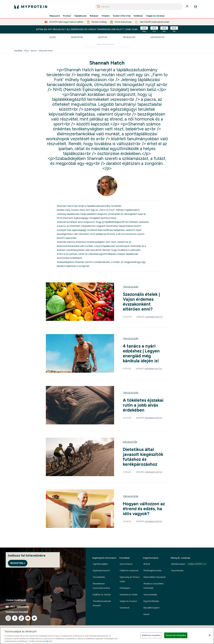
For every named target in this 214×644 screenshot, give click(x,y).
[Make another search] (107, 45)
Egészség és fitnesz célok (130, 579)
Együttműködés (151, 601)
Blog (27, 51)
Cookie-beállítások (16, 600)
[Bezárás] (210, 635)
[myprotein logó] (31, 7)
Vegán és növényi (155, 16)
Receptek (103, 37)
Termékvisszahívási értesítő (102, 603)
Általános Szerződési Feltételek (154, 586)
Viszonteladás (150, 595)
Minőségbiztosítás (152, 570)
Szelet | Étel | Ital (122, 16)
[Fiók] (187, 7)
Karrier (147, 614)
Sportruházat (126, 564)
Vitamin (106, 16)
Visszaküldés (99, 577)
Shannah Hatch (46, 51)
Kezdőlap (18, 51)
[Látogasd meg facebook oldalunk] (15, 618)
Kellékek (138, 16)
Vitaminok (125, 608)
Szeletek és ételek (129, 595)
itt (47, 641)
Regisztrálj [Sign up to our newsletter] (18, 563)
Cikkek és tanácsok (129, 570)
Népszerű (55, 16)
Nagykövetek (157, 37)
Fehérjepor (125, 588)
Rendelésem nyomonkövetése (101, 586)
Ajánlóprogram (189, 564)
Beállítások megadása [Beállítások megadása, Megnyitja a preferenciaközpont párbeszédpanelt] (151, 635)
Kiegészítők (77, 37)
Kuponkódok (177, 570)
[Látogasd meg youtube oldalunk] (28, 618)
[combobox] (139, 7)
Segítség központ (101, 570)
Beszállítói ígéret (151, 608)
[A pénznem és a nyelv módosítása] (43, 607)
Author (34, 51)
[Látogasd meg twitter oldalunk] (34, 618)
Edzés (53, 37)
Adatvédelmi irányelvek (154, 577)
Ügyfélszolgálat (100, 564)
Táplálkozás (80, 16)
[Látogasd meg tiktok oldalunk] (21, 618)
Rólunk (147, 564)
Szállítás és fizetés (102, 595)
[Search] (99, 7)
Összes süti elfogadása (176, 635)
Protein (67, 16)
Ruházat (94, 16)
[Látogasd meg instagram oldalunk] (8, 618)
